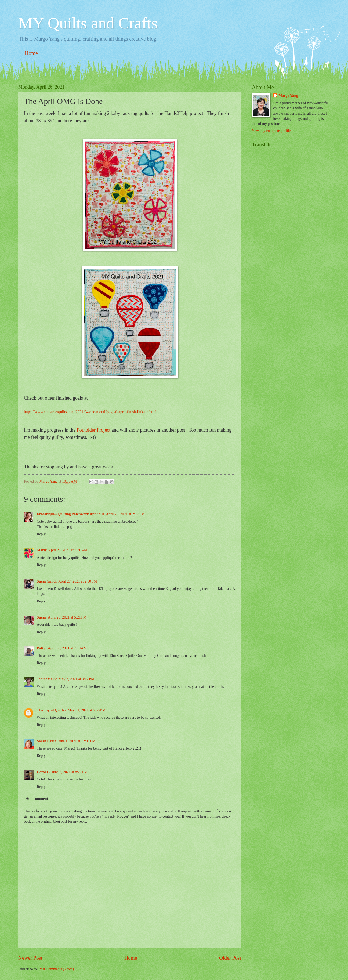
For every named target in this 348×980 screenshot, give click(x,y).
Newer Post (30, 958)
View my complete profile (271, 131)
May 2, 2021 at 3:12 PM (76, 679)
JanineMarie (47, 679)
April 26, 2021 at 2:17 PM (125, 514)
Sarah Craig (46, 741)
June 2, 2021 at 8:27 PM (70, 772)
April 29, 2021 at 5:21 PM (67, 617)
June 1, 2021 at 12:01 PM (77, 741)
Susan (41, 617)
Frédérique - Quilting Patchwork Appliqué (70, 514)
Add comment (37, 799)
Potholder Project (94, 430)
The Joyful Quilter (52, 710)
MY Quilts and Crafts (88, 23)
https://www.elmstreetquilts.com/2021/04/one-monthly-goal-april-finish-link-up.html (90, 412)
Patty (41, 648)
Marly (42, 550)
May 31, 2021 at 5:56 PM (87, 710)
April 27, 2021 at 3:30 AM (68, 550)
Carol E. (44, 772)
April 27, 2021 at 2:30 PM (78, 581)
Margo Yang (288, 96)
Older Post (230, 958)
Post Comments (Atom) (56, 969)
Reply (41, 534)
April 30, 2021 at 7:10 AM (67, 648)
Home (31, 53)
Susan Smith (47, 581)
